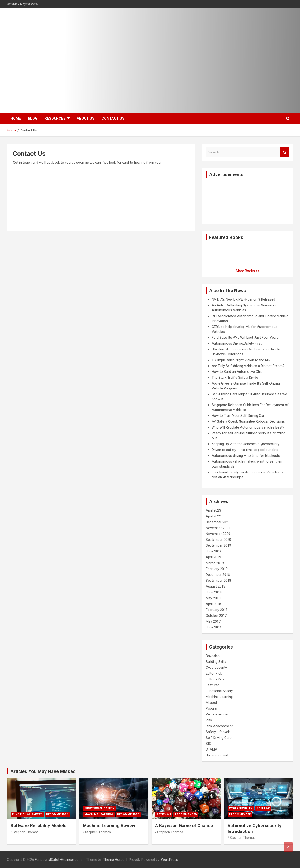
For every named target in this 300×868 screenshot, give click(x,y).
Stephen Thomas (26, 832)
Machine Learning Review (109, 826)
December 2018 (218, 575)
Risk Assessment (219, 726)
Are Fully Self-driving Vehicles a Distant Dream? (248, 366)
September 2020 (218, 540)
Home (16, 118)
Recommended (217, 714)
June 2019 (214, 551)
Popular (212, 708)
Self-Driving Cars (219, 738)
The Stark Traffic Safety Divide (235, 378)
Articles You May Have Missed (43, 771)
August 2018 (216, 586)
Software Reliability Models (38, 826)
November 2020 (218, 534)
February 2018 (217, 610)
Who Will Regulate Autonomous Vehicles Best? (248, 427)
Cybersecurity (216, 668)
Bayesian (213, 656)
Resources (55, 118)
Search (285, 152)
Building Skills (216, 662)
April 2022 (213, 516)
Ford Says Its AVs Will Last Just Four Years (245, 338)
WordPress (170, 860)
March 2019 (215, 563)
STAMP (211, 749)
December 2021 (218, 522)
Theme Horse (114, 860)
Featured (213, 685)
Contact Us (113, 118)
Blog (33, 118)
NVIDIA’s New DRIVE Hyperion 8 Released (243, 299)
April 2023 (213, 510)
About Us (86, 118)
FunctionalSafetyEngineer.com (58, 860)
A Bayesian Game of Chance (184, 826)
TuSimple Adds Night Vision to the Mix (241, 360)
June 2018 (214, 592)
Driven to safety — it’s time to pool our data (245, 450)
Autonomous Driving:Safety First (237, 343)
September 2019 (218, 545)
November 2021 (218, 528)
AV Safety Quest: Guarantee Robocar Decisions (248, 421)
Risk (209, 720)
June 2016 (214, 627)
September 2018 (218, 581)
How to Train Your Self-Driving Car (238, 416)
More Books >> (248, 271)
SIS (208, 744)
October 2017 (216, 616)
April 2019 (213, 557)
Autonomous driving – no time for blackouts (246, 456)
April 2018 (213, 604)
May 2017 (213, 621)
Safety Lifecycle (218, 732)
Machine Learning (219, 697)
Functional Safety (219, 691)
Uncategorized (217, 755)
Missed (211, 703)
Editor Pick (214, 673)
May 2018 (213, 598)
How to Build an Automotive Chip (237, 372)
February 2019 (217, 569)
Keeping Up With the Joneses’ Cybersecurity (246, 444)
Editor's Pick (215, 679)
